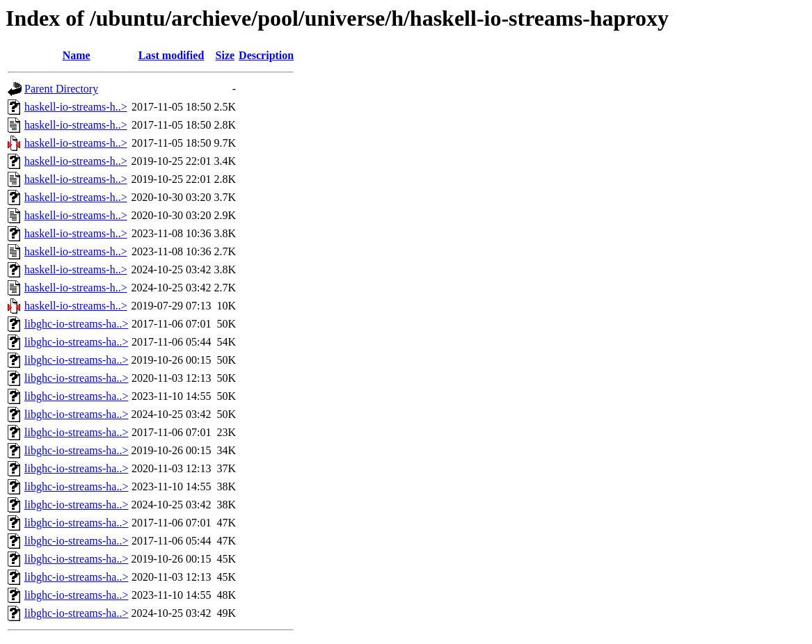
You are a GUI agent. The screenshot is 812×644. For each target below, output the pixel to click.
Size (225, 55)
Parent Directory (61, 89)
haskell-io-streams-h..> (76, 107)
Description (266, 55)
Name (77, 55)
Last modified (172, 55)
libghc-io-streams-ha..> (76, 324)
